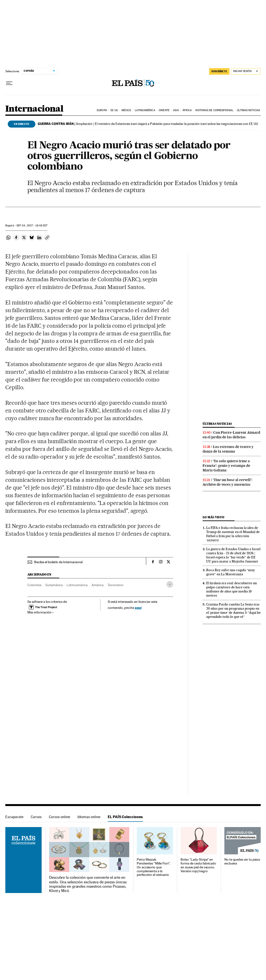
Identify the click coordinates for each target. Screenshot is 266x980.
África (187, 110)
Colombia (34, 585)
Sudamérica (54, 585)
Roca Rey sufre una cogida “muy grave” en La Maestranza (231, 572)
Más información (41, 612)
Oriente (164, 110)
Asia (176, 110)
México (126, 110)
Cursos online (60, 817)
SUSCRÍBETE (219, 71)
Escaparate (14, 817)
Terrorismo (115, 585)
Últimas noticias (248, 110)
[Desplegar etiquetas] (170, 584)
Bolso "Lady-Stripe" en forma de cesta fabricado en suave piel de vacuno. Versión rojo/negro (198, 865)
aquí (138, 608)
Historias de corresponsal (214, 110)
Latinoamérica (145, 110)
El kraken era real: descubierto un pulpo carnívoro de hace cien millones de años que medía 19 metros (232, 589)
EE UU (114, 110)
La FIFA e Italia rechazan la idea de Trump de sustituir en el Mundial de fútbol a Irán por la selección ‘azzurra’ (233, 534)
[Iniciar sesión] (246, 71)
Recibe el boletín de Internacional (58, 562)
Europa (102, 110)
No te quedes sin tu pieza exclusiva (242, 861)
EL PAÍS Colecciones (125, 817)
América (98, 585)
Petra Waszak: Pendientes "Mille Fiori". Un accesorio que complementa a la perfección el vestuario (154, 867)
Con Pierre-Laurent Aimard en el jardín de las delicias (231, 435)
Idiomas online (89, 817)
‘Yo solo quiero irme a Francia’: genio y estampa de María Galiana (226, 466)
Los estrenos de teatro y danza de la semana (228, 449)
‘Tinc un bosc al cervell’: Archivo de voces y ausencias (228, 482)
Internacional (34, 109)
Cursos (36, 817)
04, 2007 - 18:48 (32, 226)
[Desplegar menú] (9, 83)
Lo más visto (213, 517)
